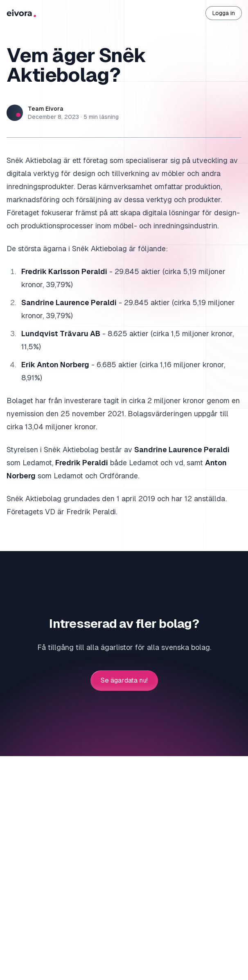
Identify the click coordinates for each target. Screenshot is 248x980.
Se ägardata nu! (124, 681)
